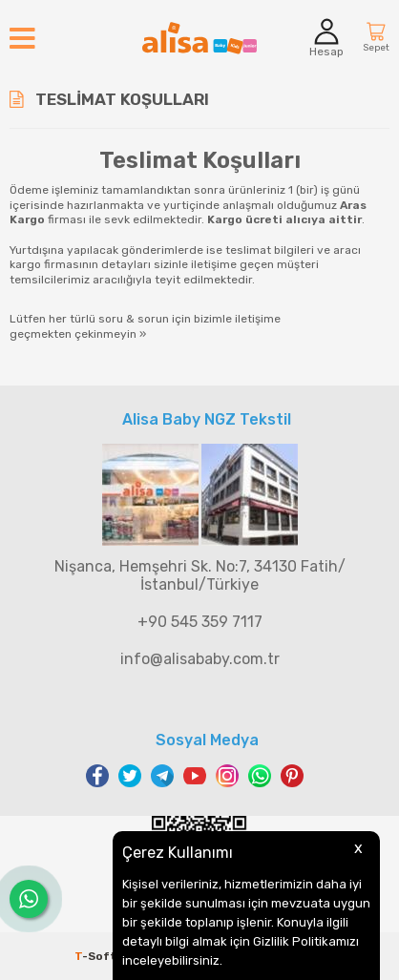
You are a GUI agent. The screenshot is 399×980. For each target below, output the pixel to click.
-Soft (97, 956)
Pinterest (292, 776)
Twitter (130, 776)
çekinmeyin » (110, 334)
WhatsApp (260, 776)
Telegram (162, 776)
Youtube (195, 776)
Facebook (97, 776)
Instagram (227, 776)
